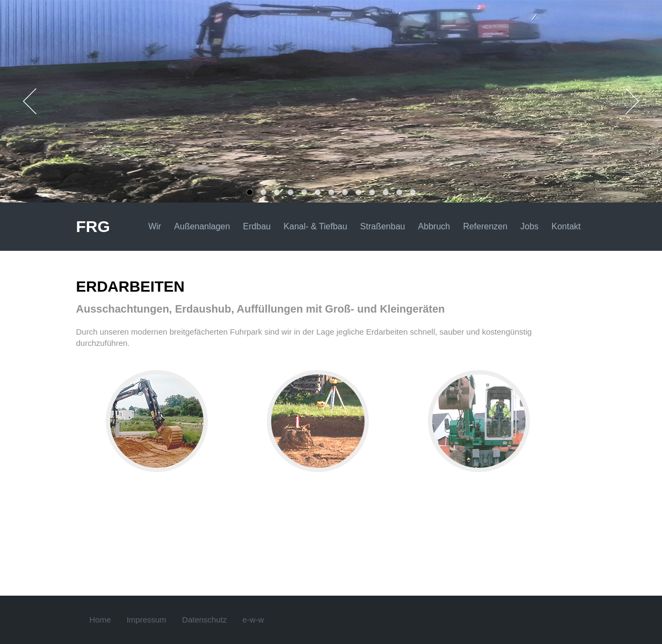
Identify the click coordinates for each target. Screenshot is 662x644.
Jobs (529, 226)
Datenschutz (204, 620)
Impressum (147, 620)
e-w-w (253, 620)
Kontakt (566, 226)
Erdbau (257, 226)
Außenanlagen (202, 226)
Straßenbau (383, 226)
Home (100, 620)
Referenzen (485, 226)
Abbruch (434, 226)
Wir (155, 226)
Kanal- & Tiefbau (315, 226)
